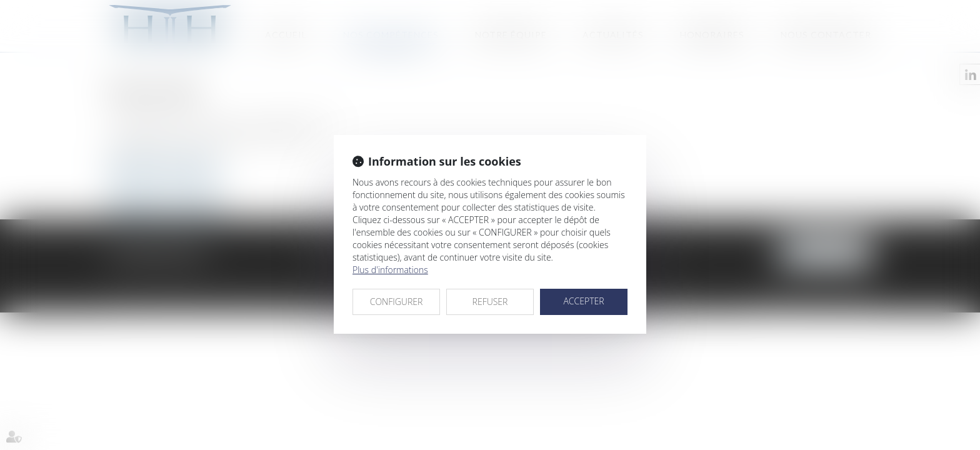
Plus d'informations (390, 270)
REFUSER (490, 302)
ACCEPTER (583, 301)
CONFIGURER (397, 302)
